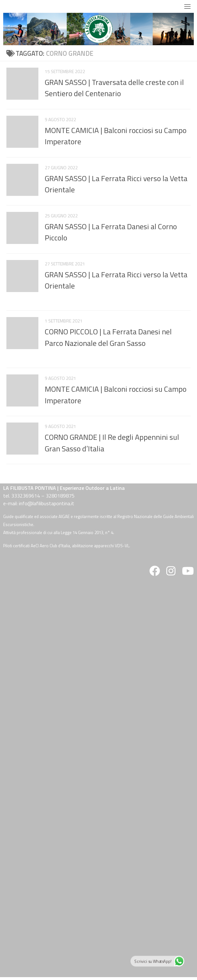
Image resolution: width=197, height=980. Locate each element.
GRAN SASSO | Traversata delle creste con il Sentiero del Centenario (114, 88)
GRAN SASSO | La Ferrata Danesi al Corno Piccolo (111, 232)
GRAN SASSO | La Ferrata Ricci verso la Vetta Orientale (116, 184)
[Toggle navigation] (187, 6)
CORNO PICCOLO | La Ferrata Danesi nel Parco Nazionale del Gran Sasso (108, 337)
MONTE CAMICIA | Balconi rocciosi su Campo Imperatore (116, 136)
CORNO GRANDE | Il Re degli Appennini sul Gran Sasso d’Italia (112, 443)
